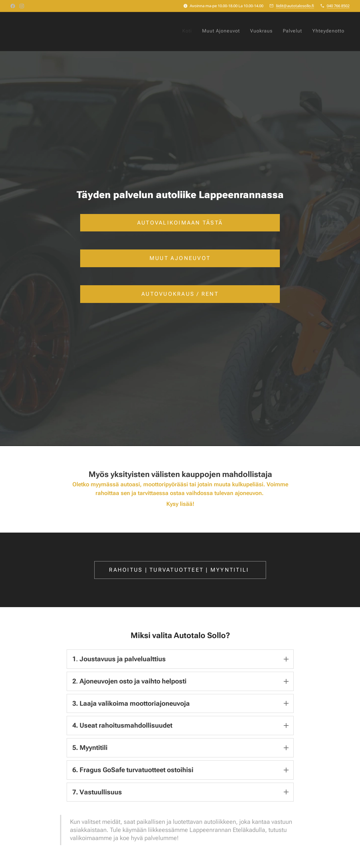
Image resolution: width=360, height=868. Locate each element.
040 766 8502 (338, 6)
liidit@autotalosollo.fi (295, 6)
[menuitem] (290, 32)
